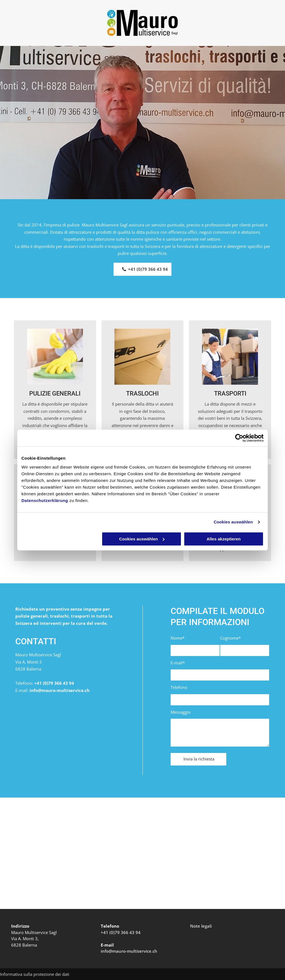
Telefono (179, 687)
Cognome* (230, 638)
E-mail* (178, 663)
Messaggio (181, 712)
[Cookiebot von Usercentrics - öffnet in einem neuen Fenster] (239, 438)
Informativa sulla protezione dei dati (35, 974)
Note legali (201, 926)
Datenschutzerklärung (45, 500)
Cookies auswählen (233, 522)
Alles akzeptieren (224, 539)
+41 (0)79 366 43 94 (54, 683)
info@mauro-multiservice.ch (60, 690)
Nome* (178, 638)
